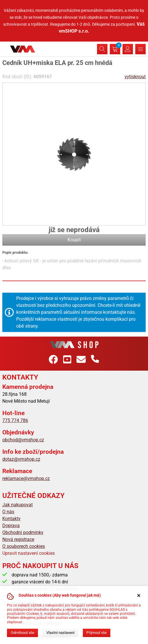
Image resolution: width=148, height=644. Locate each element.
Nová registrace (18, 539)
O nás (8, 512)
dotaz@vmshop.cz (21, 459)
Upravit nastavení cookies (29, 553)
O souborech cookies (24, 546)
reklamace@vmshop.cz (26, 478)
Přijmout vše (96, 633)
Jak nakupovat (18, 505)
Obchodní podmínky (23, 532)
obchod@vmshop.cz (23, 440)
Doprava (11, 526)
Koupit (74, 240)
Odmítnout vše (22, 633)
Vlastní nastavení (60, 633)
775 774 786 (15, 420)
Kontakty (11, 519)
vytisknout (135, 77)
